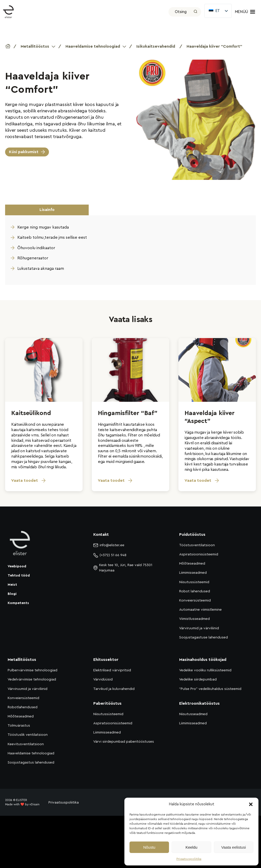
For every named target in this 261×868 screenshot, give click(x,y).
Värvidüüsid (103, 679)
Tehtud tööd (19, 576)
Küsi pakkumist (24, 152)
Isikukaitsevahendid (156, 46)
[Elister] (11, 12)
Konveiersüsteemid (195, 600)
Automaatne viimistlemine (200, 610)
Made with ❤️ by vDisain (22, 804)
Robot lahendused (195, 591)
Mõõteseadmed (192, 564)
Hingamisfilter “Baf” (128, 413)
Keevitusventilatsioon (26, 744)
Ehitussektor (106, 660)
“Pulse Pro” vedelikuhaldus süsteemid (210, 689)
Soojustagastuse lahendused (204, 637)
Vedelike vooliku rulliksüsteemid (205, 670)
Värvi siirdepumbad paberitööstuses (124, 742)
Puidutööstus (192, 535)
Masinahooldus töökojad (203, 660)
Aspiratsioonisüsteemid (199, 554)
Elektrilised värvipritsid (112, 670)
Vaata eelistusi (233, 847)
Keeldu (192, 847)
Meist (12, 585)
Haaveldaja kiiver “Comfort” (214, 46)
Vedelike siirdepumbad (198, 679)
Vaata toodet (29, 480)
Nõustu (149, 847)
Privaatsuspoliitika (189, 859)
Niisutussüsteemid (194, 582)
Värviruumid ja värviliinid (199, 628)
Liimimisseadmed (193, 573)
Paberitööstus (107, 703)
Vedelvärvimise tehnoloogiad (32, 679)
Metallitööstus (35, 46)
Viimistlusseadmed (194, 619)
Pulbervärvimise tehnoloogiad (32, 670)
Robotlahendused (23, 707)
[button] (251, 804)
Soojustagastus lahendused (31, 763)
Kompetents (18, 603)
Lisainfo (47, 210)
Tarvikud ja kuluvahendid (114, 689)
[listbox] (218, 11)
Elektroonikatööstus (199, 703)
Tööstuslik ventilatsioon (28, 735)
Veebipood (17, 566)
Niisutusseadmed (193, 714)
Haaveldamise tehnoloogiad (93, 46)
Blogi (12, 594)
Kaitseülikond (31, 413)
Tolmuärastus (19, 726)
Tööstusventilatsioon (197, 545)
